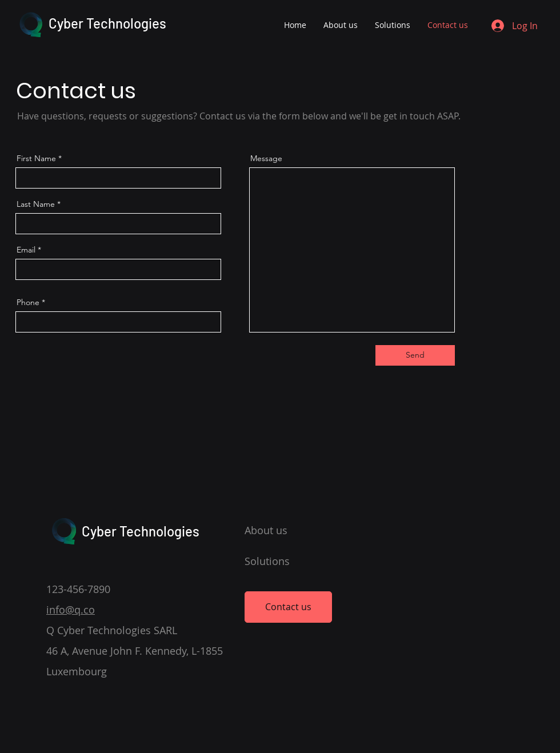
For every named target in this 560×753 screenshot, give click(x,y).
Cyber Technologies (107, 23)
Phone (28, 302)
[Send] (415, 355)
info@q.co (71, 610)
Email (26, 250)
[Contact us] (288, 607)
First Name (36, 158)
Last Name (36, 204)
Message (266, 158)
